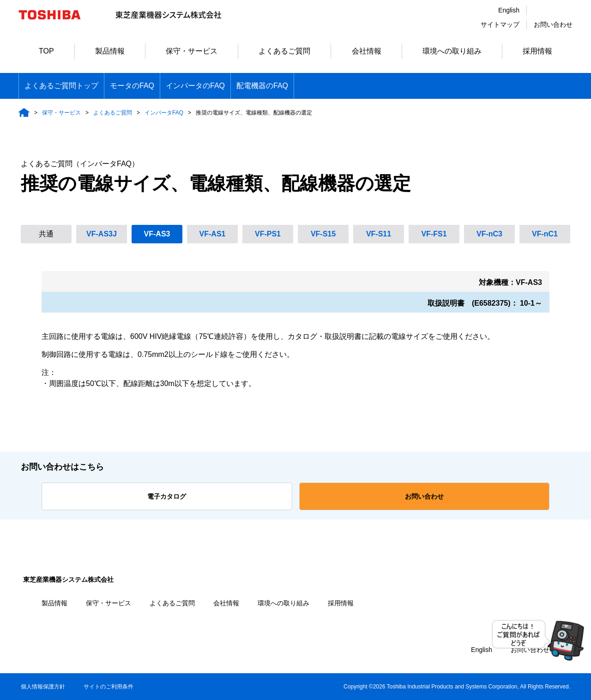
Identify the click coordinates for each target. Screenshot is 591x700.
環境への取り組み (452, 51)
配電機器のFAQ (262, 86)
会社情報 (367, 51)
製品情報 (110, 51)
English (509, 10)
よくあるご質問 (284, 51)
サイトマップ (500, 24)
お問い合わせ (553, 24)
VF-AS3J (102, 234)
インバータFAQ (164, 113)
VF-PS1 (268, 234)
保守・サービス (192, 51)
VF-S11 (379, 234)
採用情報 (537, 51)
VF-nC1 (545, 234)
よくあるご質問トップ (61, 86)
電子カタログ (167, 496)
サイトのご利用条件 (109, 687)
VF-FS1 (434, 234)
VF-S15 (323, 234)
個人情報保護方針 (43, 687)
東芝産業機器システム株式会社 (68, 579)
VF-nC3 (489, 234)
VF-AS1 (213, 234)
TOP (46, 51)
